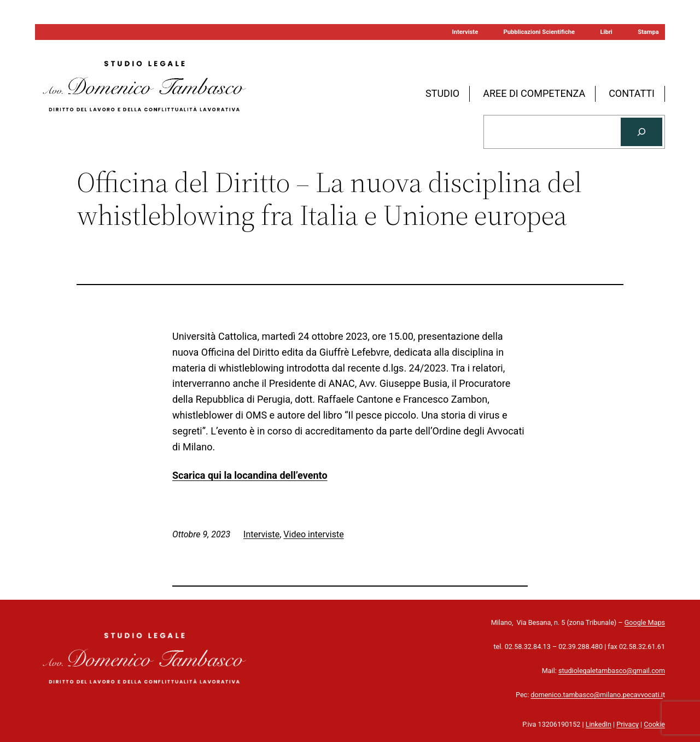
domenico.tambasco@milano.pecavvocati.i (597, 695)
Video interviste (313, 534)
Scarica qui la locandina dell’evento (250, 475)
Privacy (628, 724)
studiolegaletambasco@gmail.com (612, 671)
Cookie (654, 724)
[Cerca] (641, 132)
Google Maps (645, 622)
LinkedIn (599, 724)
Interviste (261, 534)
